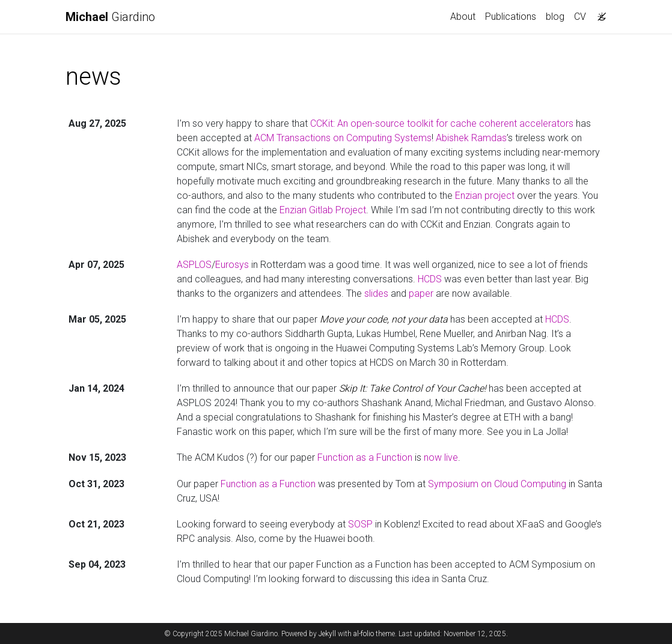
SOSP (360, 524)
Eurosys (232, 265)
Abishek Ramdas (471, 138)
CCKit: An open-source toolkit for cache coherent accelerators (442, 123)
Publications (511, 17)
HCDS (430, 279)
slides (376, 293)
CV (580, 17)
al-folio (364, 634)
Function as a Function (365, 457)
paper (421, 293)
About (463, 17)
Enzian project (485, 196)
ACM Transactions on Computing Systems (343, 138)
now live (441, 457)
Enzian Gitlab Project (323, 210)
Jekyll (327, 634)
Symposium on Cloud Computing (497, 484)
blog (555, 17)
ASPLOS (194, 265)
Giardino (110, 17)
